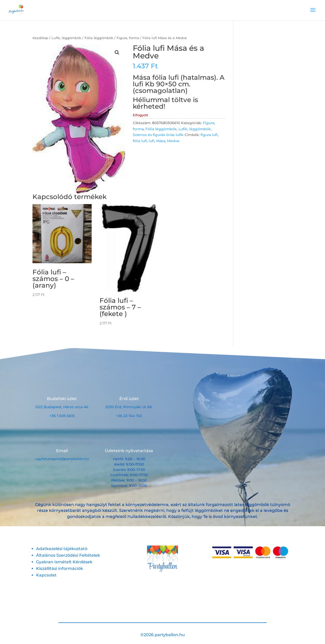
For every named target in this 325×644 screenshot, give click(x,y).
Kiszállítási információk (60, 568)
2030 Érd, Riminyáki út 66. (129, 407)
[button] (117, 53)
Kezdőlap (40, 38)
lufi (152, 141)
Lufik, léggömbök (66, 38)
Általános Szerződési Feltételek (68, 555)
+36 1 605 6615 (62, 416)
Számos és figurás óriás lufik (158, 135)
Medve (173, 141)
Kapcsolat (46, 575)
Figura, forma (128, 38)
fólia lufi (140, 141)
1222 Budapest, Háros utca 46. (62, 407)
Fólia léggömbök (99, 38)
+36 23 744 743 (129, 416)
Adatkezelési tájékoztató (62, 549)
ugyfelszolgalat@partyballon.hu (62, 459)
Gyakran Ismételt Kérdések (64, 562)
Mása (161, 141)
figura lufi (209, 135)
